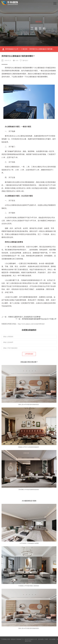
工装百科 (24, 49)
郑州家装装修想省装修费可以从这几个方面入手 (39, 319)
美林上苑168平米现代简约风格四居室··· (29, 405)
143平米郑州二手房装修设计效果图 (29, 543)
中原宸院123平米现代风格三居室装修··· (29, 586)
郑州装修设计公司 (12, 49)
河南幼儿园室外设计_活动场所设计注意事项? (24, 317)
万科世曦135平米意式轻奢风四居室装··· (29, 490)
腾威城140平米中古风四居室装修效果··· (29, 447)
